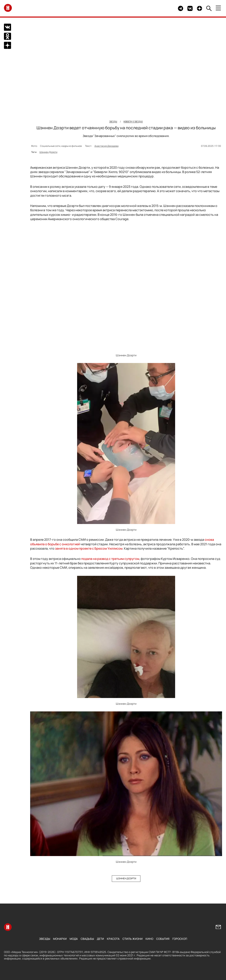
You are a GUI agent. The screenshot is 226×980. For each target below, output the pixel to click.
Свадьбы (87, 939)
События (163, 939)
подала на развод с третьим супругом (110, 559)
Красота (113, 939)
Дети (100, 939)
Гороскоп (180, 939)
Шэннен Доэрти (48, 152)
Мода (74, 939)
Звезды (45, 939)
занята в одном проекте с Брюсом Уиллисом (89, 548)
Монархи (60, 939)
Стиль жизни (133, 939)
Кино (149, 939)
